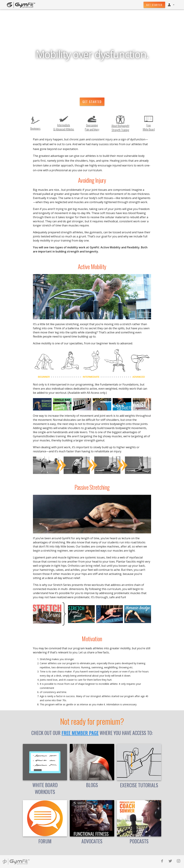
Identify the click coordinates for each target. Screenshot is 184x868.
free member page (80, 733)
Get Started (154, 5)
